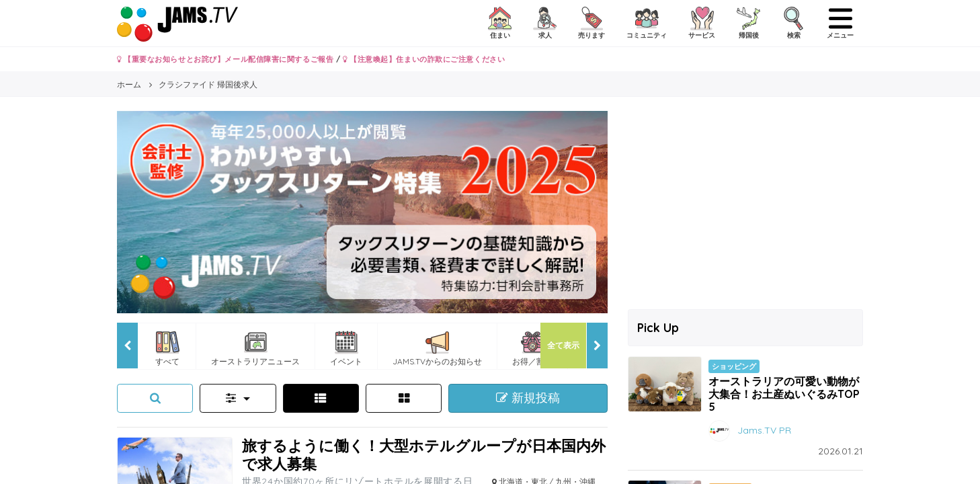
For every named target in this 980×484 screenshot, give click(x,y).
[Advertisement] (745, 205)
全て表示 (563, 345)
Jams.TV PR (764, 430)
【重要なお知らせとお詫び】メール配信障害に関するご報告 (225, 59)
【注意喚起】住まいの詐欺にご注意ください (424, 59)
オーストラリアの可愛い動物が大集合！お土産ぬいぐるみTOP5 (784, 394)
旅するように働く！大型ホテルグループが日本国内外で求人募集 (424, 454)
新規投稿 (528, 398)
